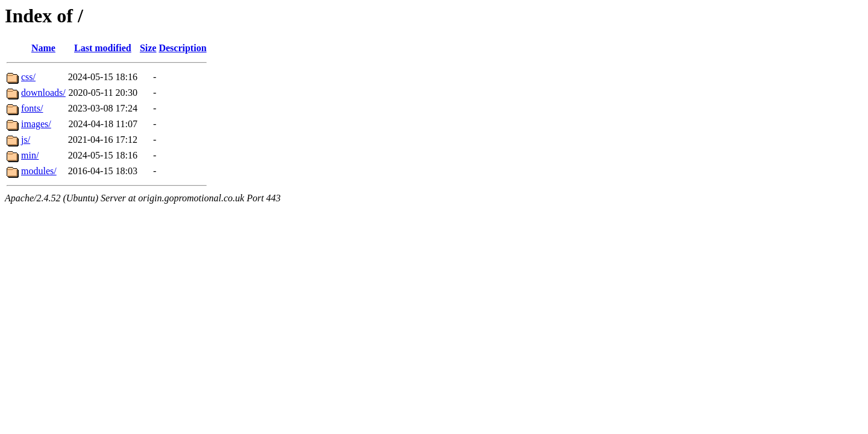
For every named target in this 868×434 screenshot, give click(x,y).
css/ (28, 77)
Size (148, 48)
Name (43, 48)
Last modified (103, 48)
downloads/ (43, 93)
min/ (30, 155)
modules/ (39, 171)
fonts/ (32, 108)
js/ (26, 140)
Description (182, 48)
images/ (36, 124)
